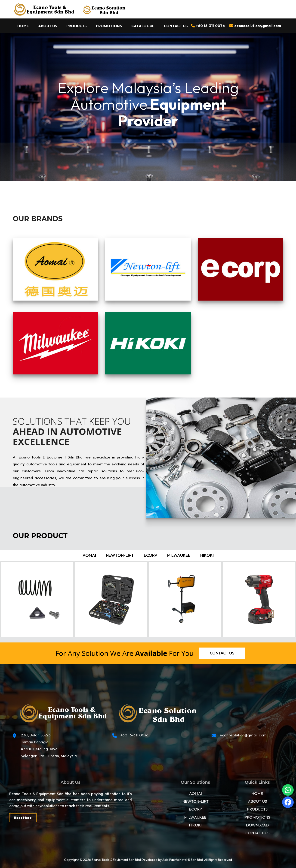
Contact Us (176, 26)
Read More (23, 818)
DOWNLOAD (257, 825)
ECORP (195, 809)
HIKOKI (195, 825)
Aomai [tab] (89, 555)
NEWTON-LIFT (196, 801)
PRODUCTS (257, 809)
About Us (48, 26)
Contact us (222, 653)
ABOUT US (257, 801)
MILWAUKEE (195, 817)
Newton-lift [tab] (120, 555)
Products (77, 26)
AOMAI (196, 793)
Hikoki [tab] (207, 555)
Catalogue (143, 26)
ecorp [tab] (151, 555)
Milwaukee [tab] (179, 555)
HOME (257, 793)
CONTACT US (257, 833)
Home (23, 26)
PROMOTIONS (257, 817)
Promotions (109, 26)
